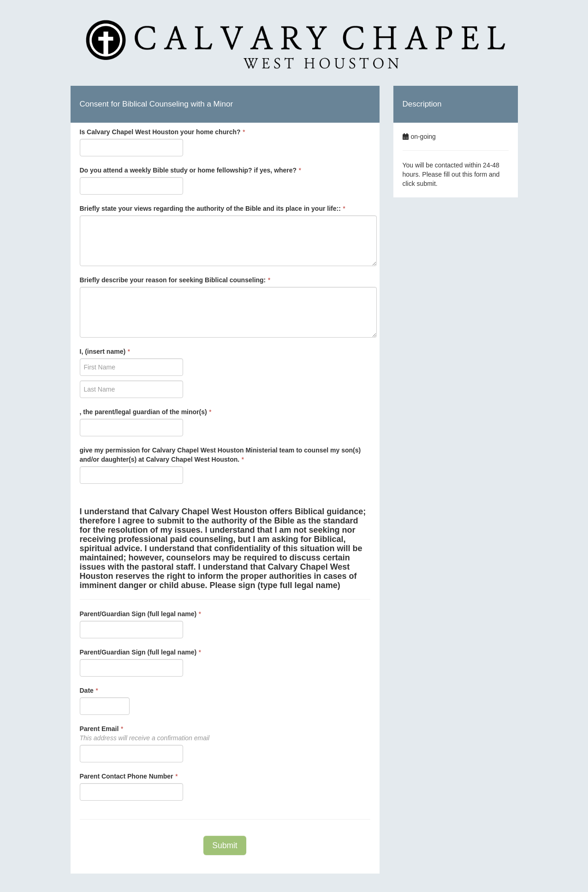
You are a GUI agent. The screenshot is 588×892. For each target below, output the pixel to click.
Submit (225, 845)
